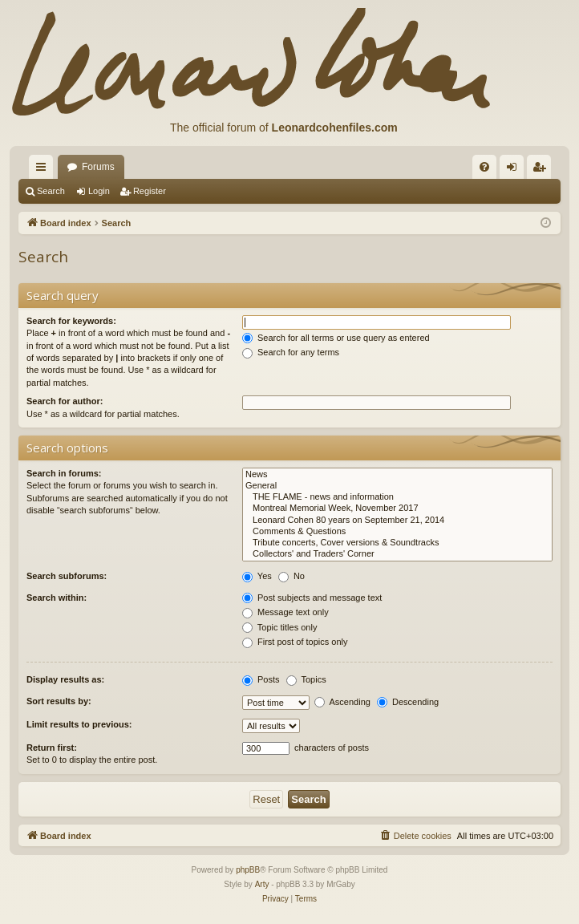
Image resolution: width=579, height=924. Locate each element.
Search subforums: (67, 576)
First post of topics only (295, 642)
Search (51, 191)
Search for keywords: (71, 321)
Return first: (52, 748)
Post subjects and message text (312, 598)
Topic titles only (279, 627)
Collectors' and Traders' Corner (397, 554)
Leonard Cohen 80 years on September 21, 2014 (397, 521)
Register (150, 191)
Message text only (285, 612)
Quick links (44, 170)
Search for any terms (291, 352)
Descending (408, 702)
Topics (306, 679)
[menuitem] (484, 167)
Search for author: (65, 401)
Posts (261, 679)
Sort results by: (59, 701)
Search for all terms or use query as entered (336, 338)
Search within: (57, 598)
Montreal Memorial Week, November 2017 (397, 509)
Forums (98, 167)
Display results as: (65, 679)
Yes (257, 576)
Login (99, 191)
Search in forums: (64, 473)
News (397, 475)
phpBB (248, 870)
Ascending (342, 702)
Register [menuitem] (543, 170)
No (292, 576)
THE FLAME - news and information (397, 497)
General (397, 486)
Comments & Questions (397, 532)
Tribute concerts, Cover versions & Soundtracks (397, 543)
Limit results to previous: (79, 724)
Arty (262, 884)
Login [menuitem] (515, 170)
